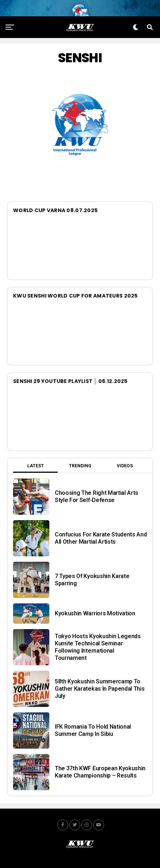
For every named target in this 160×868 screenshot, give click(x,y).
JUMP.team (109, 864)
